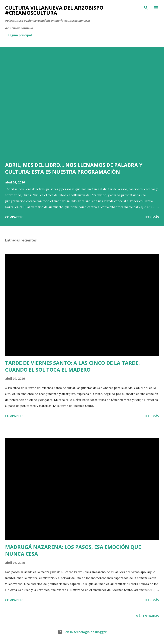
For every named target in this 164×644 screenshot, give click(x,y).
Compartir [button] (14, 217)
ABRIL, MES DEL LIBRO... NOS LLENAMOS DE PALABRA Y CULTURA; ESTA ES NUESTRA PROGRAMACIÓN (74, 168)
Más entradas (147, 616)
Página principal (20, 35)
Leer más (152, 217)
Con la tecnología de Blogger (82, 632)
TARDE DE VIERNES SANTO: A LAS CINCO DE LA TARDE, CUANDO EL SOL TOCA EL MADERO (72, 366)
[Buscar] (146, 8)
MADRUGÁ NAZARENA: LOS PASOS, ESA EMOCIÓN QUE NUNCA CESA (73, 550)
